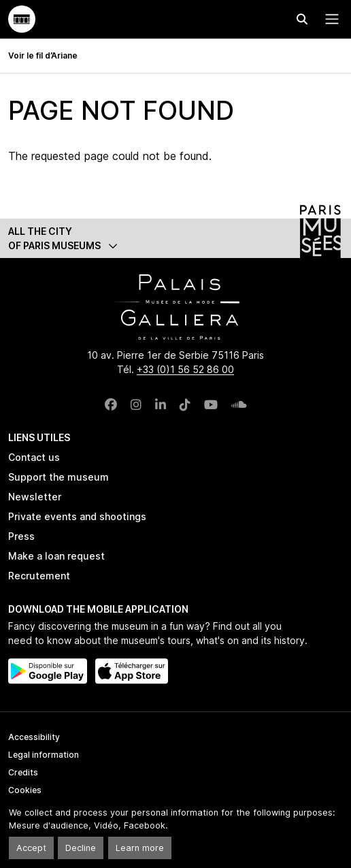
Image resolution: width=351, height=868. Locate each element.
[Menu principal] (329, 19)
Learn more (140, 848)
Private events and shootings (77, 516)
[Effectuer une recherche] (302, 19)
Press (21, 536)
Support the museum (58, 477)
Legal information (44, 755)
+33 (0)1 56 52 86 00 (185, 369)
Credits (23, 772)
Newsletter (35, 497)
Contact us (34, 457)
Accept (31, 848)
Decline (81, 848)
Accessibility (34, 737)
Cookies (25, 790)
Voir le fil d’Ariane (43, 55)
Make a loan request (56, 556)
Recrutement (39, 576)
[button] (175, 238)
